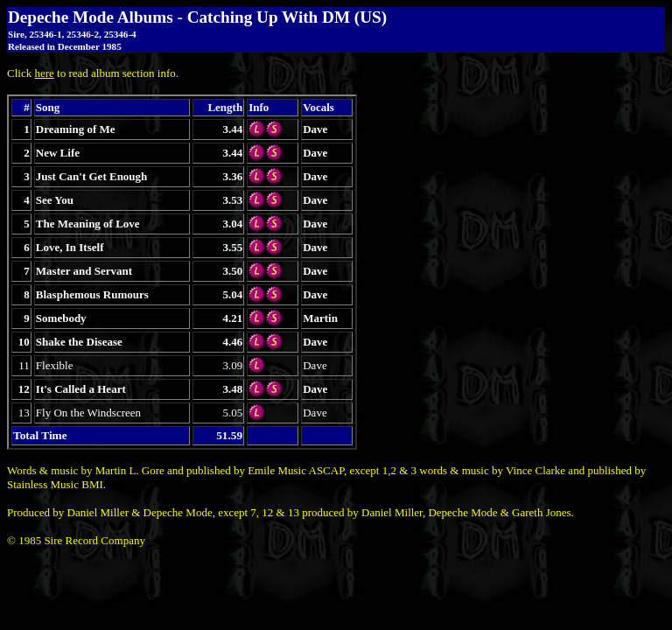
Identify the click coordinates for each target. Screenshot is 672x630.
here (44, 73)
